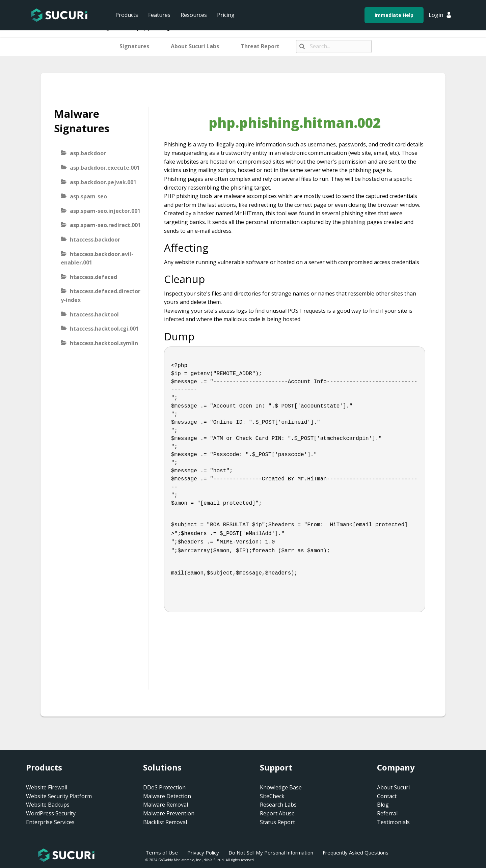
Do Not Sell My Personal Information (271, 852)
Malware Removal (166, 805)
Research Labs (278, 805)
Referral (387, 813)
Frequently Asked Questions (356, 852)
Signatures (134, 46)
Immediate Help (394, 15)
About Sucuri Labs (195, 46)
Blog (383, 805)
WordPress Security (51, 813)
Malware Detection (167, 796)
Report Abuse (277, 813)
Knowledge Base (281, 787)
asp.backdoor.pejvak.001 (103, 182)
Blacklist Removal (165, 822)
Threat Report (260, 46)
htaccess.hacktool (94, 314)
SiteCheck (272, 796)
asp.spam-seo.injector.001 (105, 211)
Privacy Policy (203, 852)
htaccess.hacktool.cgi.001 (104, 329)
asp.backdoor (88, 153)
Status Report (277, 822)
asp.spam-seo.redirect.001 (105, 225)
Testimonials (393, 822)
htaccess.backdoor (95, 240)
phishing (354, 222)
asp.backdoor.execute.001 (105, 168)
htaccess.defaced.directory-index (101, 296)
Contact (387, 796)
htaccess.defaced (93, 277)
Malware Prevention (169, 813)
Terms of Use (162, 852)
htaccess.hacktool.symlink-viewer (99, 347)
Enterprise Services (50, 822)
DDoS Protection (164, 787)
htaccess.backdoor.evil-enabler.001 (97, 258)
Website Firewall (47, 787)
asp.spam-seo (88, 196)
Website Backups (48, 805)
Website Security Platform (59, 796)
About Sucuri (393, 787)
